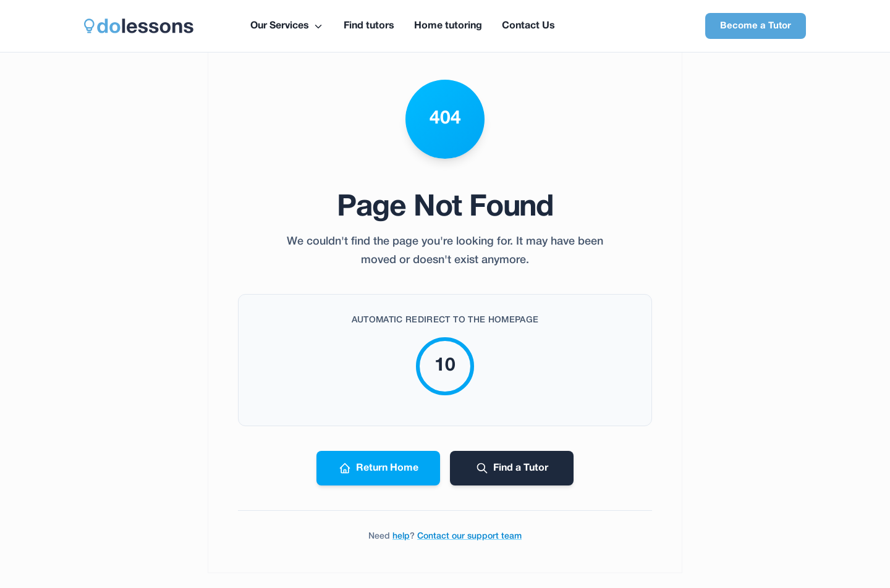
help (401, 536)
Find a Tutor (512, 468)
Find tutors (369, 26)
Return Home (379, 468)
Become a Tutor (756, 26)
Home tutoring (448, 26)
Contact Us (528, 26)
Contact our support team (469, 536)
